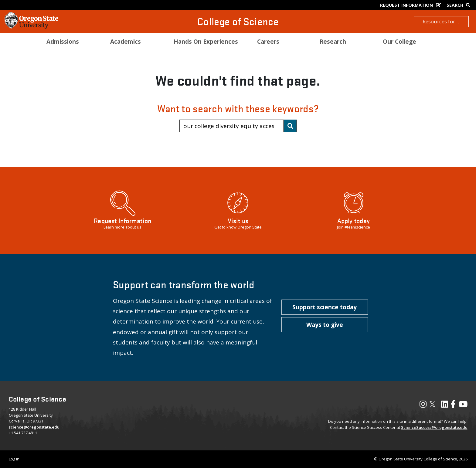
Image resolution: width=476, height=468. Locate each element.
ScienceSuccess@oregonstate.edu (434, 427)
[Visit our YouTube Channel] (463, 405)
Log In (14, 459)
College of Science (238, 21)
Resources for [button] (441, 21)
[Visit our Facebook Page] (453, 405)
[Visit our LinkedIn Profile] (445, 405)
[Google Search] (460, 5)
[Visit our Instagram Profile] (423, 405)
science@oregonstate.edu (34, 427)
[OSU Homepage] (31, 27)
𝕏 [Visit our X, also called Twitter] (432, 404)
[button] (325, 307)
